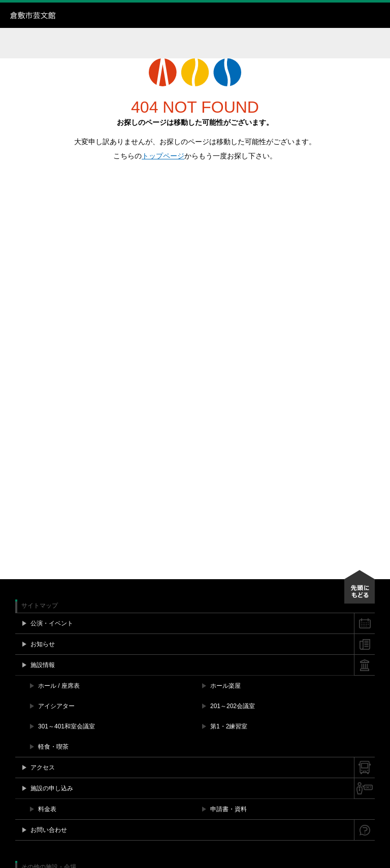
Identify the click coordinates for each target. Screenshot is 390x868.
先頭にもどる (360, 587)
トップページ (163, 156)
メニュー (377, 15)
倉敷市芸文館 (74, 15)
